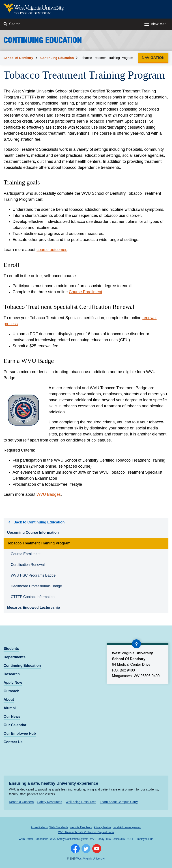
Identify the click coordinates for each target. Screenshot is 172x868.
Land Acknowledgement (127, 827)
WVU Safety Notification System (69, 839)
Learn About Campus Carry (119, 802)
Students (11, 649)
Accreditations (39, 827)
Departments (15, 657)
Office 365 (119, 839)
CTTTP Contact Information (33, 597)
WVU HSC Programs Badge (33, 575)
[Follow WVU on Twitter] (86, 849)
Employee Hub (145, 839)
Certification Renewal (28, 565)
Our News (12, 716)
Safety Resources (50, 802)
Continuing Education (57, 58)
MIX (109, 839)
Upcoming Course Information (33, 532)
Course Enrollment (85, 292)
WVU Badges (49, 494)
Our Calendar (15, 725)
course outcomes (52, 250)
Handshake (41, 839)
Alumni (10, 708)
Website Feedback (81, 827)
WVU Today (97, 839)
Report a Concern (21, 802)
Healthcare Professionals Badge (36, 586)
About (9, 700)
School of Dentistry (18, 58)
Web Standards (59, 827)
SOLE (130, 839)
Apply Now (13, 683)
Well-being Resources (81, 802)
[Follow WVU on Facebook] (75, 849)
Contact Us (13, 742)
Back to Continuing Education (39, 522)
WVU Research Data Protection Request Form (86, 832)
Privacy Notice (102, 827)
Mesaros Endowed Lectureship (34, 608)
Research (12, 674)
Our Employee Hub (20, 733)
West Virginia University (90, 859)
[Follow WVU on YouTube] (97, 849)
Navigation (155, 58)
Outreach (11, 691)
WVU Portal (26, 839)
